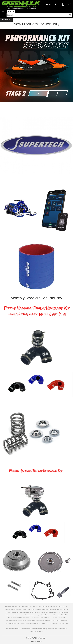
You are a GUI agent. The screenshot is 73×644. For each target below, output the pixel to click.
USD (48, 4)
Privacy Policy (37, 642)
